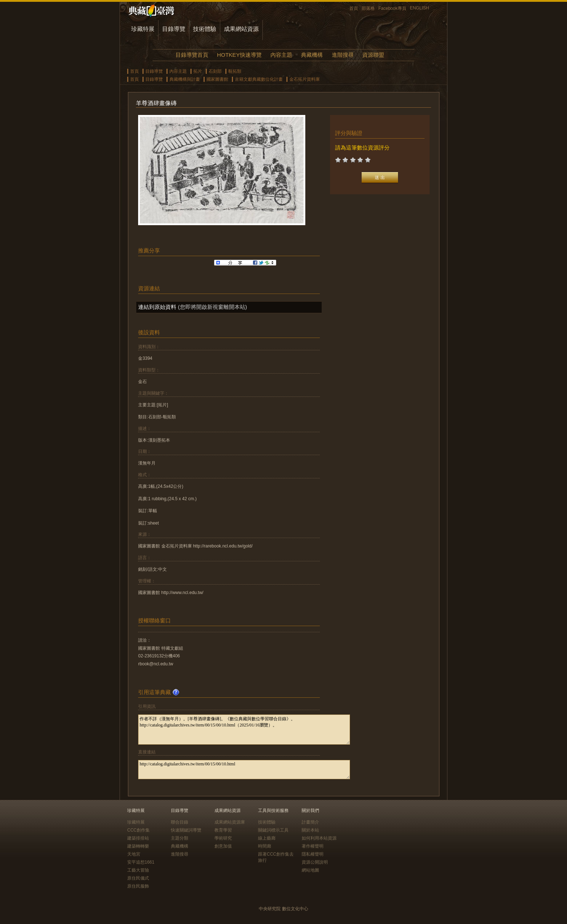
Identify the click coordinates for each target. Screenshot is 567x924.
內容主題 (281, 55)
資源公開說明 (315, 862)
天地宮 (134, 854)
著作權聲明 (313, 846)
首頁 (354, 8)
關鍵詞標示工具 (273, 830)
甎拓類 (235, 71)
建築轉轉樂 (138, 846)
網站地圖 (310, 870)
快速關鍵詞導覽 (186, 830)
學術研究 (223, 838)
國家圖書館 (217, 79)
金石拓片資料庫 (305, 79)
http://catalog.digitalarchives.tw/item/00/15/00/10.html (244, 770)
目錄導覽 (174, 29)
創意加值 (223, 846)
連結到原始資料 (157, 307)
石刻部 (215, 71)
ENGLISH (420, 8)
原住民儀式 (138, 878)
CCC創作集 (138, 830)
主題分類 (180, 838)
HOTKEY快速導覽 (239, 55)
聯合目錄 (180, 822)
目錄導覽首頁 (192, 55)
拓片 (198, 71)
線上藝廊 (267, 838)
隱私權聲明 (313, 854)
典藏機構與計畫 (185, 79)
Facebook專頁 (392, 8)
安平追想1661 (141, 862)
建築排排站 (138, 838)
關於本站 (310, 830)
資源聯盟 (373, 55)
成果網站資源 (241, 29)
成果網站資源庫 (230, 822)
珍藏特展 (143, 29)
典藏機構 (312, 55)
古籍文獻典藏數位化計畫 (259, 79)
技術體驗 (205, 29)
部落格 (368, 8)
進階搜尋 (343, 55)
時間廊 (265, 846)
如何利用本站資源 (319, 838)
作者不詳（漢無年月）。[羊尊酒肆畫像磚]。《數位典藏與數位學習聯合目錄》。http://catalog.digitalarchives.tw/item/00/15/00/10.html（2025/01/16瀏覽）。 (244, 730)
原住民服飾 (138, 886)
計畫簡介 (310, 822)
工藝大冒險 (138, 870)
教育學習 (223, 830)
